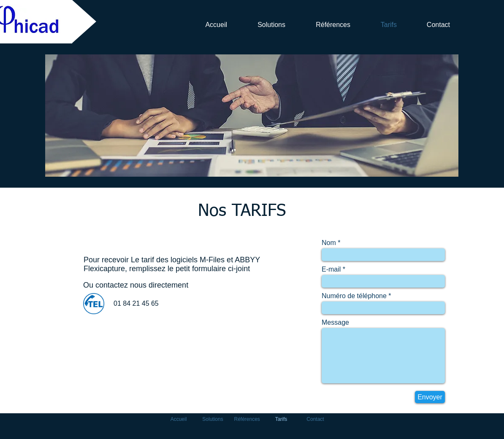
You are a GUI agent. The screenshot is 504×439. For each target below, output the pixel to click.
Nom (329, 243)
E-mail (331, 269)
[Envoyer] (430, 397)
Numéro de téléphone (354, 296)
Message (335, 323)
